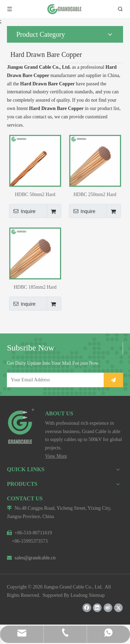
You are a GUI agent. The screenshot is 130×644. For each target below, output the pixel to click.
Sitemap (97, 595)
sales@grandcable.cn (31, 558)
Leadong (79, 595)
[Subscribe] (113, 380)
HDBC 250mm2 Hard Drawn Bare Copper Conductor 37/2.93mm (95, 194)
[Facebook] (87, 608)
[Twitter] (118, 608)
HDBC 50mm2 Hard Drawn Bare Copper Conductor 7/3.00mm (35, 194)
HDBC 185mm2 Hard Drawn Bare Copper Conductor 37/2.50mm (35, 287)
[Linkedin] (97, 608)
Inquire (22, 211)
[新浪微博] (108, 608)
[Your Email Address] (54, 380)
